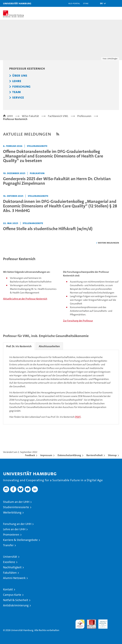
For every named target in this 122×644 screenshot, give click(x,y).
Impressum (46, 455)
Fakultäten (10, 573)
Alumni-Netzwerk (14, 578)
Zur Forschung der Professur (78, 321)
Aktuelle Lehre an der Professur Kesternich (25, 299)
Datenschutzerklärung (69, 455)
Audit (90, 621)
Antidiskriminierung (16, 605)
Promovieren (11, 535)
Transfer (8, 545)
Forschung (21, 86)
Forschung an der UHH (17, 524)
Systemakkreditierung (114, 621)
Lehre (17, 81)
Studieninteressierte (16, 507)
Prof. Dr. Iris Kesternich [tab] (19, 346)
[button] (102, 3)
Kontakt (8, 589)
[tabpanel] (61, 387)
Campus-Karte (12, 595)
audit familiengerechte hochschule (80, 624)
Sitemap (112, 455)
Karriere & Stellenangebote (20, 540)
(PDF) (78, 417)
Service (18, 97)
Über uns (20, 76)
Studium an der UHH (16, 502)
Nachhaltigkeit (12, 567)
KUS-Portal (74, 3)
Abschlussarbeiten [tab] (49, 346)
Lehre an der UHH (14, 529)
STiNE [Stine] (86, 3)
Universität (10, 557)
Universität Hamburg (17, 3)
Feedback (30, 455)
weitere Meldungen (108, 243)
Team (16, 92)
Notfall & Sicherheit (16, 600)
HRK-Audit (101, 623)
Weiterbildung (12, 513)
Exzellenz (9, 562)
